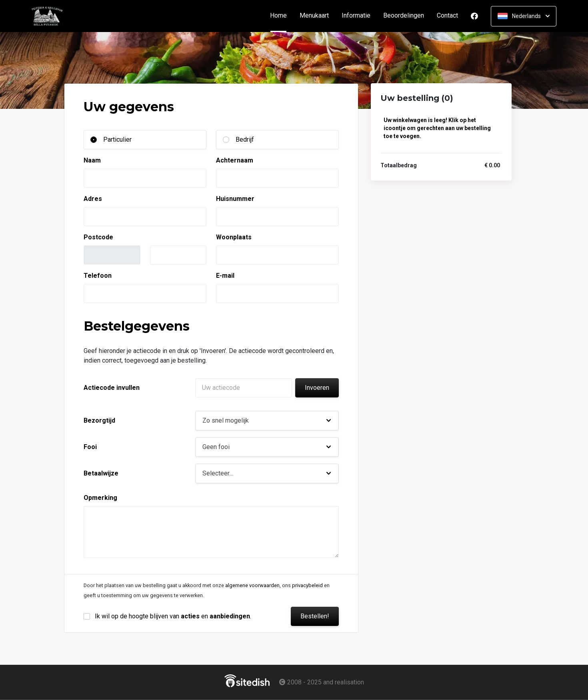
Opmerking (100, 498)
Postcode (98, 237)
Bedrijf (245, 139)
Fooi (90, 447)
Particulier (117, 139)
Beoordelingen (404, 16)
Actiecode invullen (112, 388)
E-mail (225, 276)
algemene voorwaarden (252, 585)
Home (282, 16)
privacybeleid (307, 585)
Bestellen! (315, 616)
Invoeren (317, 388)
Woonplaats (234, 237)
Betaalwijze (101, 473)
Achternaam (235, 160)
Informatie (356, 16)
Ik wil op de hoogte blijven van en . (173, 616)
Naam (92, 160)
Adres (93, 199)
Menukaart (314, 16)
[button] (267, 421)
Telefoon (98, 276)
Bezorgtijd (99, 420)
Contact (447, 16)
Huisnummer (235, 199)
